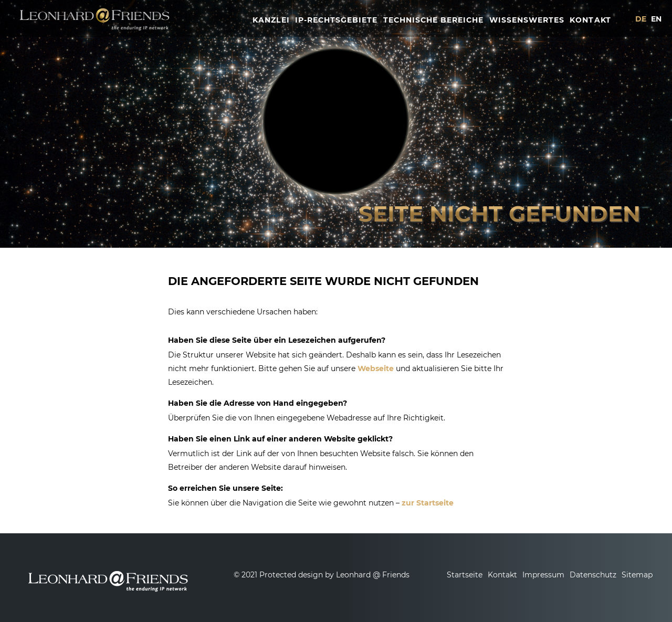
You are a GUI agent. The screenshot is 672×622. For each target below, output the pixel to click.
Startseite (465, 575)
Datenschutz (593, 575)
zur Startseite (428, 503)
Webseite (376, 368)
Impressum (543, 575)
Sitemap (637, 575)
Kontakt (502, 575)
